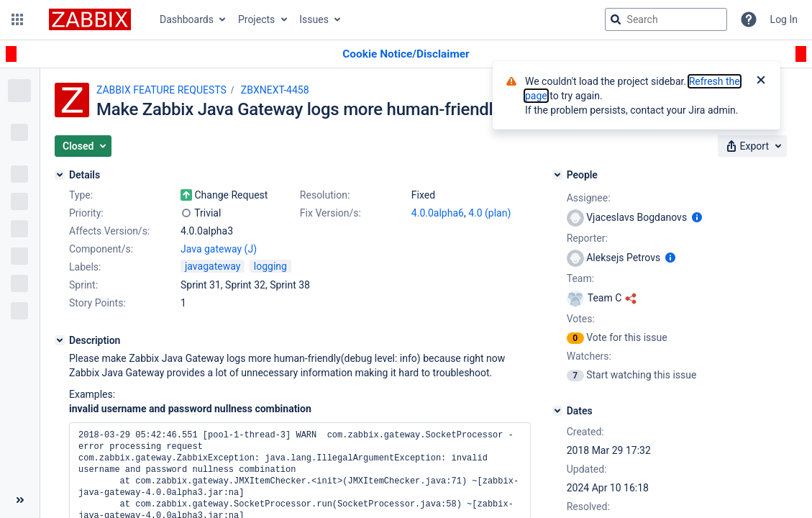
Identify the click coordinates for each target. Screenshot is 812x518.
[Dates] (557, 411)
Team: (580, 278)
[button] (17, 19)
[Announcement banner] (406, 54)
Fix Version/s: (330, 213)
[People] (557, 175)
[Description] (60, 340)
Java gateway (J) (219, 249)
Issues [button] (314, 19)
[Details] (60, 175)
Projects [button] (256, 19)
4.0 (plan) (489, 213)
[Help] (749, 19)
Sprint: (83, 285)
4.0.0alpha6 (438, 213)
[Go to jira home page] (90, 19)
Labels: (85, 267)
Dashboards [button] (187, 19)
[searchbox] (666, 19)
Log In (784, 19)
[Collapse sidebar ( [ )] (20, 500)
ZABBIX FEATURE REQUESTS (161, 90)
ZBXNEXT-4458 (275, 90)
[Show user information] (697, 217)
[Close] (761, 81)
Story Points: (97, 303)
